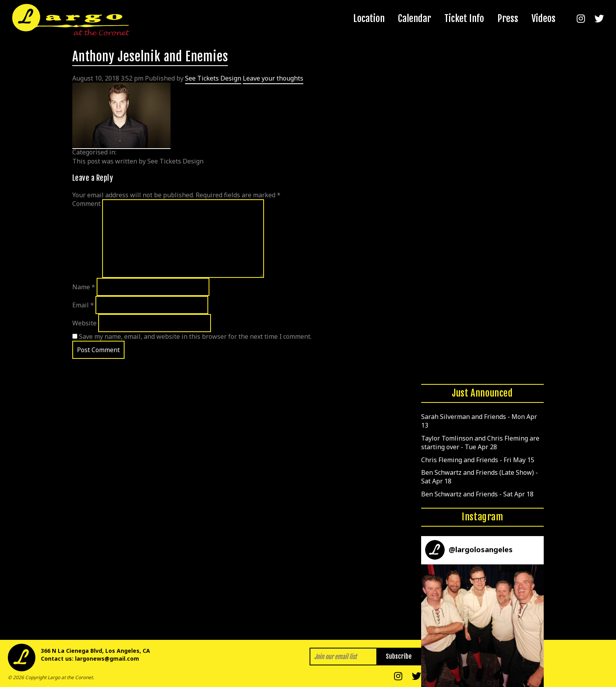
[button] (482, 626)
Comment (86, 204)
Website (84, 323)
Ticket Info (464, 18)
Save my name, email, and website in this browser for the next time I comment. (195, 336)
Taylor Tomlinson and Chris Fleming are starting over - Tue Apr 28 (480, 443)
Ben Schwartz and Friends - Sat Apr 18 (477, 494)
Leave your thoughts (273, 78)
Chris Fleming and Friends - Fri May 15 (478, 460)
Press (508, 18)
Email (83, 305)
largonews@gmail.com (107, 659)
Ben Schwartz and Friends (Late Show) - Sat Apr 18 (479, 477)
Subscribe (399, 656)
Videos (544, 18)
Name (84, 287)
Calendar (414, 18)
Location (369, 18)
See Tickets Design (213, 78)
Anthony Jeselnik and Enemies (150, 57)
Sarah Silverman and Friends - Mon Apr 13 (479, 421)
